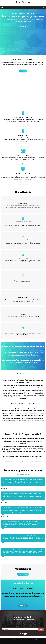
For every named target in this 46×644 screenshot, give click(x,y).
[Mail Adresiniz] (20, 629)
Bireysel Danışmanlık (29, 640)
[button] (44, 8)
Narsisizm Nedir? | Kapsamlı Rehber (16, 640)
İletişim (17, 422)
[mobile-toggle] (2, 8)
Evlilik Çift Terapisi (38, 640)
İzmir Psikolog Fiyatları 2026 (21, 461)
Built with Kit (23, 634)
